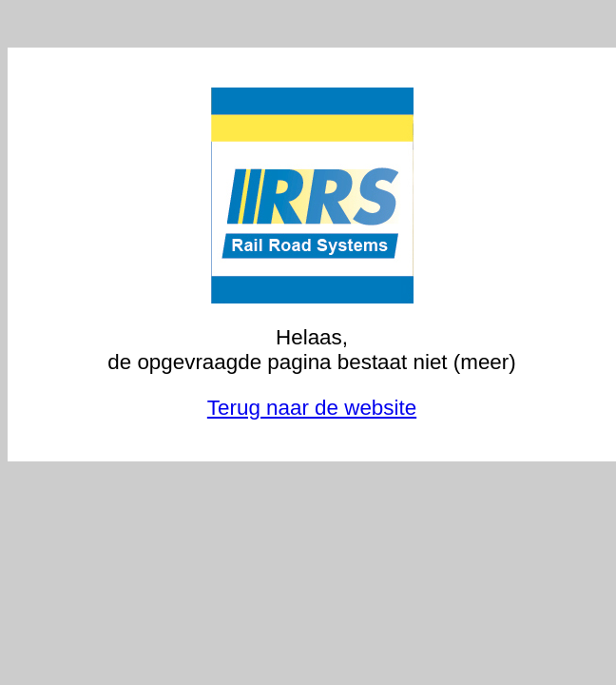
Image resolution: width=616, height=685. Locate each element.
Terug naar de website (312, 408)
